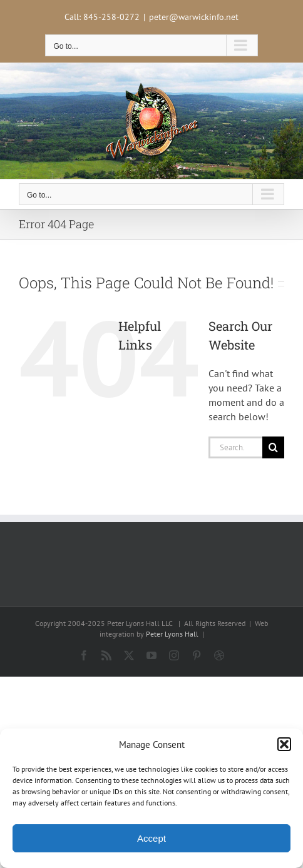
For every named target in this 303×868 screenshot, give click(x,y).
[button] (284, 744)
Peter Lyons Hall (172, 634)
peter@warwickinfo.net (194, 17)
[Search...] (235, 447)
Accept (151, 838)
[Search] (273, 447)
